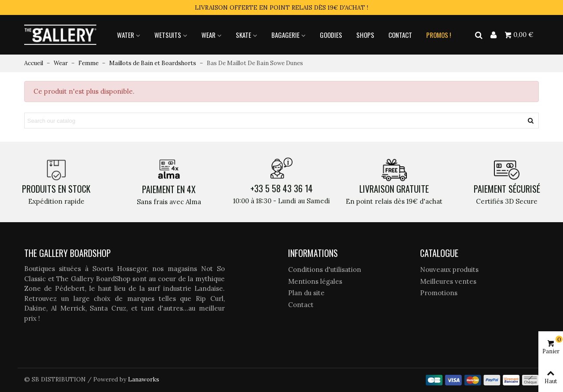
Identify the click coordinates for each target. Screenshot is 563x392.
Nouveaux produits (449, 269)
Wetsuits (168, 35)
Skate (243, 35)
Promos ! (439, 35)
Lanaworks (144, 379)
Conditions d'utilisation (325, 269)
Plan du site (306, 293)
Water (126, 35)
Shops (365, 35)
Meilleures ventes (448, 281)
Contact (400, 35)
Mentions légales (315, 281)
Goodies (331, 35)
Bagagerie (285, 35)
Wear (208, 35)
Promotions (439, 293)
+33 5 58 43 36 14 (281, 188)
